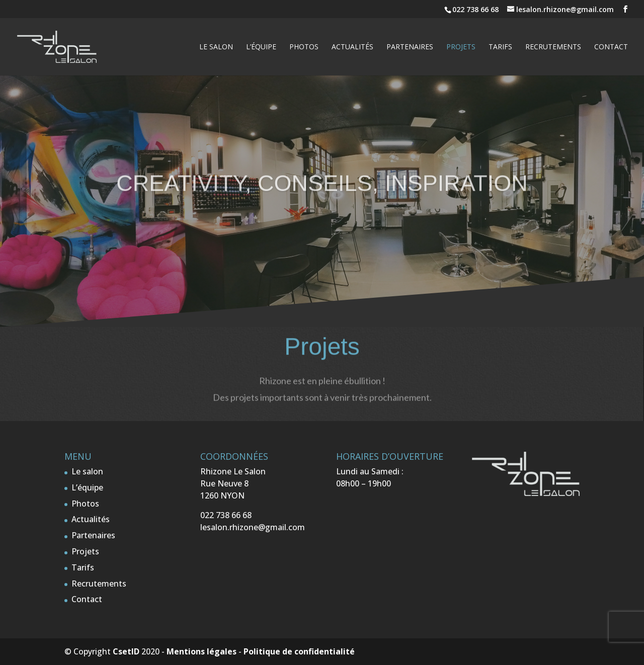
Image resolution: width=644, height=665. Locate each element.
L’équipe (261, 47)
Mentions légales (202, 651)
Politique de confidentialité (299, 651)
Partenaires (410, 47)
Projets (461, 47)
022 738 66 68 (476, 9)
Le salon (216, 47)
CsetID (126, 651)
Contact (611, 47)
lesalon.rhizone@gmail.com (253, 527)
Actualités (352, 47)
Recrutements (553, 47)
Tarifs (500, 47)
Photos (304, 47)
